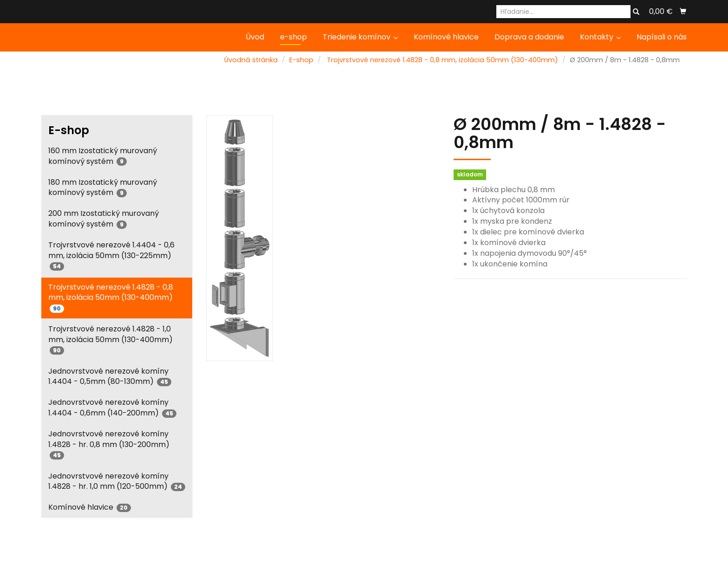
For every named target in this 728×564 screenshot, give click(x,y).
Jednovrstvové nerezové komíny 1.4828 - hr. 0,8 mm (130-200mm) (109, 444)
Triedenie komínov (360, 37)
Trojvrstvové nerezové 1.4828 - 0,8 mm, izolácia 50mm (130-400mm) (442, 60)
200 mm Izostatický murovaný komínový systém (104, 219)
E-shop (301, 60)
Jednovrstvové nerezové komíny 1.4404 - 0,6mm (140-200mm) (112, 408)
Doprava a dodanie (529, 37)
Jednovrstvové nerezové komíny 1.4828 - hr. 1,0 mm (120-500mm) (117, 481)
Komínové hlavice (446, 37)
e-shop (293, 37)
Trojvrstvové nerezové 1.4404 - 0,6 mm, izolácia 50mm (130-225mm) (111, 255)
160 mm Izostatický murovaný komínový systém (103, 156)
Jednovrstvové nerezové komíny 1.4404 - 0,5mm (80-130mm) (110, 376)
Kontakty (600, 37)
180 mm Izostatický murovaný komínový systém (103, 188)
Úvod (255, 37)
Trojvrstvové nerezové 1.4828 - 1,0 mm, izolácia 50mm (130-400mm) (110, 339)
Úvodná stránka (251, 60)
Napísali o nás (662, 37)
